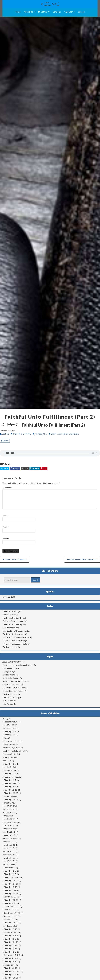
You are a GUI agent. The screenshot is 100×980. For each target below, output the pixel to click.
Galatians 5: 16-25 (10, 838)
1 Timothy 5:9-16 (10, 949)
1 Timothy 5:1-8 (9, 952)
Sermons (57, 12)
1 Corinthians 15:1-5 (11, 897)
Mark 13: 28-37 (9, 819)
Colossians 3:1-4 (9, 910)
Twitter (5, 468)
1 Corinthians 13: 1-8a (12, 955)
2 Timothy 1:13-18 (10, 893)
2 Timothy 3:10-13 (10, 900)
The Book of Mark (10, 611)
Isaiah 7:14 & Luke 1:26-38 (14, 751)
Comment (7, 488)
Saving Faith (8, 671)
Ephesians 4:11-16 (10, 932)
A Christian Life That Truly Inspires (82, 560)
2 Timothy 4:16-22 (10, 923)
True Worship (8, 704)
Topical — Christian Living (13, 621)
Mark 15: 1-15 (8, 725)
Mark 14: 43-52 (9, 851)
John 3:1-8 (7, 761)
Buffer (25, 468)
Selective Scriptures (11, 777)
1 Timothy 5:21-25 (10, 942)
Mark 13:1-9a (8, 864)
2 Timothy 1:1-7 (9, 975)
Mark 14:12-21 (9, 845)
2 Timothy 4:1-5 (41, 434)
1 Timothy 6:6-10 (10, 968)
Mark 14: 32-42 (9, 728)
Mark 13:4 (7, 816)
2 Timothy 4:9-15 (10, 929)
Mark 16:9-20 (8, 767)
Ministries (43, 12)
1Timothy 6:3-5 (9, 965)
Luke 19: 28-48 (9, 832)
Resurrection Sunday (11, 678)
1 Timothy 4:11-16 (10, 958)
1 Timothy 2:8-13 (10, 887)
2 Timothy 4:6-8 (9, 903)
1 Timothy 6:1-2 (9, 939)
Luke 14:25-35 (9, 796)
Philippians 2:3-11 (10, 916)
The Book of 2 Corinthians (13, 634)
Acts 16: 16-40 (9, 825)
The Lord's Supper (10, 647)
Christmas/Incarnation (12, 684)
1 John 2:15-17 (9, 744)
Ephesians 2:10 (9, 919)
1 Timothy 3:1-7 (9, 764)
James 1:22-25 (9, 757)
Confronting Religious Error (14, 688)
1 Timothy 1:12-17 (10, 793)
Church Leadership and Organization (17, 665)
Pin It (44, 468)
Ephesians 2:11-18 (10, 754)
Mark (5, 718)
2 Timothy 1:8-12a (10, 936)
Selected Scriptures (10, 722)
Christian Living (9, 628)
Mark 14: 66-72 (9, 858)
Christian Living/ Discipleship (14, 631)
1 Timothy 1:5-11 (10, 790)
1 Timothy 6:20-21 (10, 978)
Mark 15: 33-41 (9, 809)
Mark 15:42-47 (9, 806)
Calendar (69, 12)
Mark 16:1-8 (8, 803)
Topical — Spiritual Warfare (14, 641)
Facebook (15, 468)
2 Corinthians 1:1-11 (11, 741)
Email (5, 527)
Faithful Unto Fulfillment (14, 560)
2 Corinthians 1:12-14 (12, 906)
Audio (5, 441)
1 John (5, 738)
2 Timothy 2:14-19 (10, 884)
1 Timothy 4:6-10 (10, 962)
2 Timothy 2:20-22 (10, 881)
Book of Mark (8, 615)
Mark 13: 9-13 (8, 812)
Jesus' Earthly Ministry (11, 662)
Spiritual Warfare (9, 675)
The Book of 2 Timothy (12, 624)
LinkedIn (35, 468)
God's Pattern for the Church (14, 681)
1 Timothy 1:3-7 (9, 787)
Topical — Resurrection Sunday (15, 644)
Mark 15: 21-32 (9, 861)
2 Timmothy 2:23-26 (11, 877)
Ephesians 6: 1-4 (9, 770)
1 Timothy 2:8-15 (10, 783)
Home (18, 12)
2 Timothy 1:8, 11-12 (11, 971)
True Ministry (8, 701)
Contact (82, 12)
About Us (28, 12)
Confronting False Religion (14, 691)
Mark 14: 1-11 (8, 842)
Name (6, 515)
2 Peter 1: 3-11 (9, 735)
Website (6, 539)
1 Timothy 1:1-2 (9, 780)
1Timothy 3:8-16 (10, 868)
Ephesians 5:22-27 (10, 822)
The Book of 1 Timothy (12, 618)
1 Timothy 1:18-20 (10, 800)
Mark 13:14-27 (9, 829)
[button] (35, 12)
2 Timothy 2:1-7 (9, 890)
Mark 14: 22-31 (9, 848)
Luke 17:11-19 (9, 926)
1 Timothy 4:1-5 (9, 871)
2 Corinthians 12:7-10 (11, 913)
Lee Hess (6, 597)
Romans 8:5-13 (9, 835)
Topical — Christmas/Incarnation (16, 637)
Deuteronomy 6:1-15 (11, 748)
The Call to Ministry (11, 697)
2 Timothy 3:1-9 (9, 874)
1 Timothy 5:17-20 (10, 945)
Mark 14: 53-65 (9, 855)
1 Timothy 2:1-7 (9, 774)
